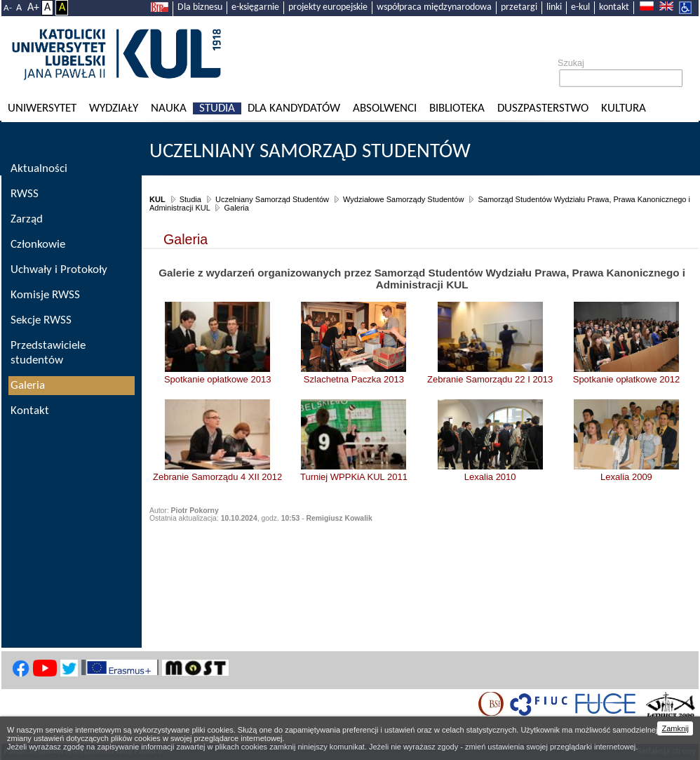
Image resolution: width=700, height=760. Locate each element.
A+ (33, 8)
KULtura (624, 108)
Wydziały (114, 108)
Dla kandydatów (294, 108)
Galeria (236, 208)
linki (554, 7)
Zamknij (675, 728)
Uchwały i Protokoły (59, 270)
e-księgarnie (255, 7)
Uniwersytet (42, 108)
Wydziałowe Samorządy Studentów (403, 199)
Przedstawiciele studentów (48, 353)
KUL (157, 199)
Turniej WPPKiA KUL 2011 (354, 477)
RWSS (25, 194)
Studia (217, 108)
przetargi (519, 7)
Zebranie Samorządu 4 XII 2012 (217, 477)
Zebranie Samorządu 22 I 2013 (490, 379)
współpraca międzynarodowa (434, 7)
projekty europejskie (328, 7)
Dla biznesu (200, 7)
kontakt (614, 7)
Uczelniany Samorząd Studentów (310, 152)
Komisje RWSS (45, 295)
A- (8, 8)
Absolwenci (385, 108)
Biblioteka (457, 108)
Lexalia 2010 (490, 477)
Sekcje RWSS (41, 320)
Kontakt (30, 411)
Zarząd (27, 219)
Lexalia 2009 (626, 477)
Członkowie (38, 245)
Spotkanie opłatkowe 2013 (218, 379)
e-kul (580, 7)
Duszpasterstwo (543, 108)
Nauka (169, 108)
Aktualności (39, 169)
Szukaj (571, 63)
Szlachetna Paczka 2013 (354, 379)
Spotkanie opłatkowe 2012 (627, 379)
